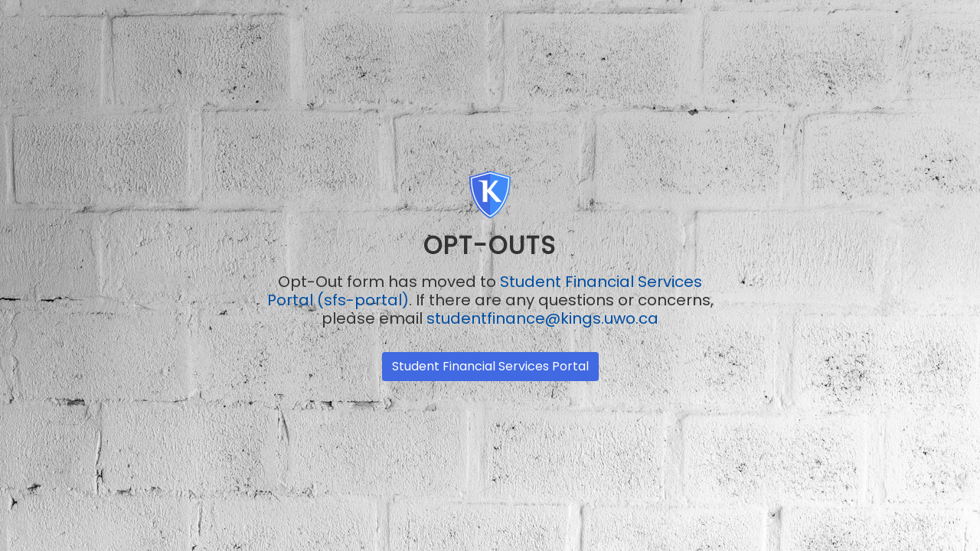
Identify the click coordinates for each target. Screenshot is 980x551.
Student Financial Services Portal (490, 366)
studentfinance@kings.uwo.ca (542, 318)
